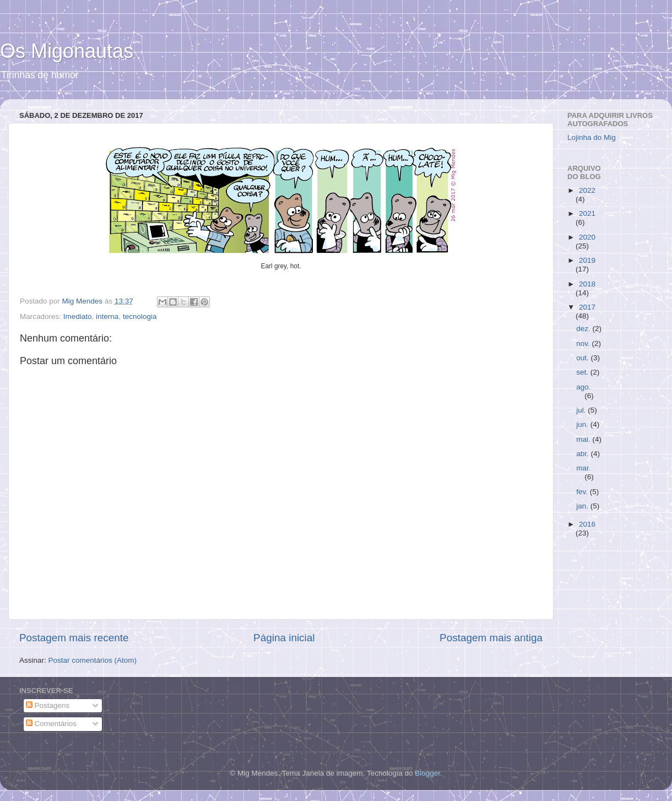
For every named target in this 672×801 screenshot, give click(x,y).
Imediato (78, 316)
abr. (583, 454)
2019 (587, 260)
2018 (587, 284)
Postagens (48, 705)
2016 (587, 524)
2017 (587, 307)
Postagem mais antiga (491, 638)
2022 (587, 190)
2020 (587, 237)
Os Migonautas (67, 51)
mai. (584, 439)
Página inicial (284, 638)
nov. (584, 343)
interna (107, 316)
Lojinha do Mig (592, 137)
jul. (582, 410)
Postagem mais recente (74, 638)
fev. (583, 492)
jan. (583, 506)
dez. (584, 329)
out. (583, 358)
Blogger (427, 773)
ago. (583, 387)
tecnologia (140, 316)
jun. (583, 424)
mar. (583, 468)
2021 (587, 213)
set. (583, 372)
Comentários (51, 724)
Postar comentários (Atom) (93, 660)
